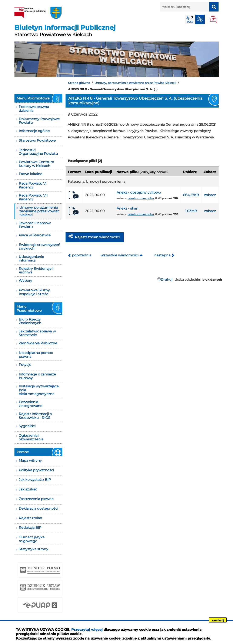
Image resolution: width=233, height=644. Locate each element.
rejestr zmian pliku (141, 198)
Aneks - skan (127, 208)
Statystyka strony (33, 549)
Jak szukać (28, 489)
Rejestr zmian (30, 518)
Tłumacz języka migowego (32, 539)
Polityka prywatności (36, 470)
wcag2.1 (190, 19)
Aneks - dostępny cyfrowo (139, 192)
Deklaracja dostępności (38, 508)
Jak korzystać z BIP (35, 480)
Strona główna (79, 83)
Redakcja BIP (30, 528)
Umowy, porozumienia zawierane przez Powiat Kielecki (135, 83)
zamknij (218, 620)
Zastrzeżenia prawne (36, 499)
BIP (214, 20)
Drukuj (167, 280)
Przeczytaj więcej (87, 630)
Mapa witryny (30, 461)
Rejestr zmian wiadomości (97, 237)
